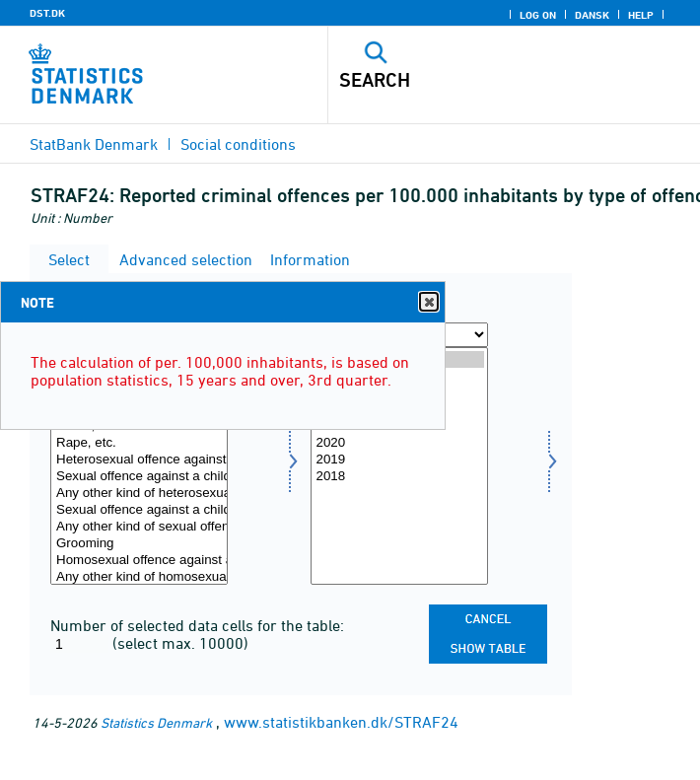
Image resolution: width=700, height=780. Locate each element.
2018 (399, 477)
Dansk (592, 15)
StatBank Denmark (94, 144)
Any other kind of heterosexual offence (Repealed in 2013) (139, 494)
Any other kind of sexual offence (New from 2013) (139, 527)
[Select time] (399, 466)
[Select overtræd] (139, 466)
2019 (399, 460)
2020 (399, 443)
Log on (538, 15)
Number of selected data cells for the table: (197, 625)
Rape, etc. (139, 443)
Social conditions (238, 144)
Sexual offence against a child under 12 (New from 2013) (139, 477)
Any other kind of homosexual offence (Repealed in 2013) (139, 577)
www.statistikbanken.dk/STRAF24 (341, 722)
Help (641, 15)
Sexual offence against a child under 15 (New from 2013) (139, 510)
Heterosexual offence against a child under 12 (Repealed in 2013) (139, 460)
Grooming (139, 544)
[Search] (478, 80)
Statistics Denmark (156, 722)
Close (428, 302)
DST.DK (47, 13)
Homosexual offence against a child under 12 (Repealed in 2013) (139, 561)
